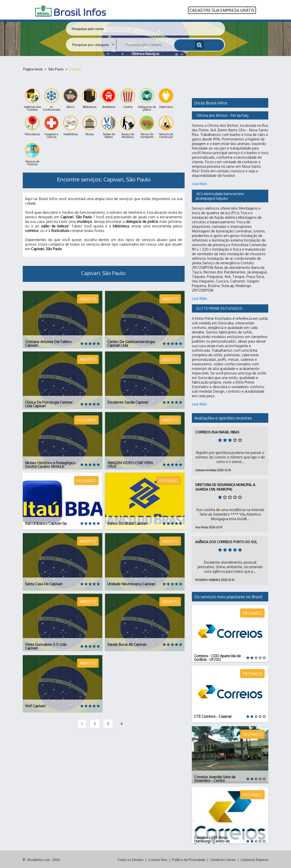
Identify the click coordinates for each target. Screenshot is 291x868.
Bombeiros (109, 98)
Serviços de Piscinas (32, 154)
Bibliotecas (90, 98)
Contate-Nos (158, 859)
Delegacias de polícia (147, 99)
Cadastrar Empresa (254, 859)
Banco (70, 98)
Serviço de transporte (147, 126)
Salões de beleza (109, 126)
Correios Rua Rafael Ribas (217, 431)
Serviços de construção (166, 126)
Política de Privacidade (189, 859)
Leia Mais (199, 183)
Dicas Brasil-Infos (211, 102)
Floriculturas (32, 125)
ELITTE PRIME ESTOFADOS (219, 308)
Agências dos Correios (32, 99)
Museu (90, 125)
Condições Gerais (223, 859)
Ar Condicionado (51, 99)
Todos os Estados (130, 859)
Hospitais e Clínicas (51, 126)
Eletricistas (166, 98)
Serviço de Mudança (128, 126)
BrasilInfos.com (39, 859)
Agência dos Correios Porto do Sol (226, 541)
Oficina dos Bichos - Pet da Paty (223, 115)
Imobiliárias (70, 125)
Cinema (128, 98)
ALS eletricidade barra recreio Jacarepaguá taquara (220, 195)
